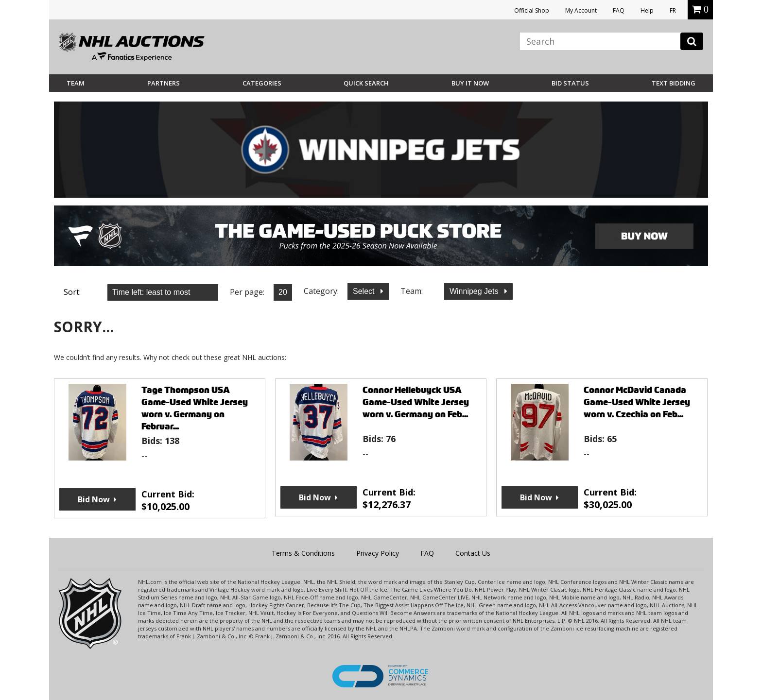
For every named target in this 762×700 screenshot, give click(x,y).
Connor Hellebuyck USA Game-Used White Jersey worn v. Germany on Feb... (416, 402)
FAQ (619, 10)
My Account (581, 10)
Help (647, 10)
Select (365, 291)
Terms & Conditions (303, 553)
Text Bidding (674, 83)
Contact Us (473, 553)
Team (76, 83)
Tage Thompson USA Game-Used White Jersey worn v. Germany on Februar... (195, 408)
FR (673, 10)
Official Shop (532, 10)
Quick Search (366, 83)
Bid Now (94, 499)
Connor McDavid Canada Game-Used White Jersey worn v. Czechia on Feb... (637, 402)
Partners (164, 83)
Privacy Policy (378, 553)
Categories (262, 83)
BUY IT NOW (470, 83)
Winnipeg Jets (475, 291)
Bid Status (570, 83)
